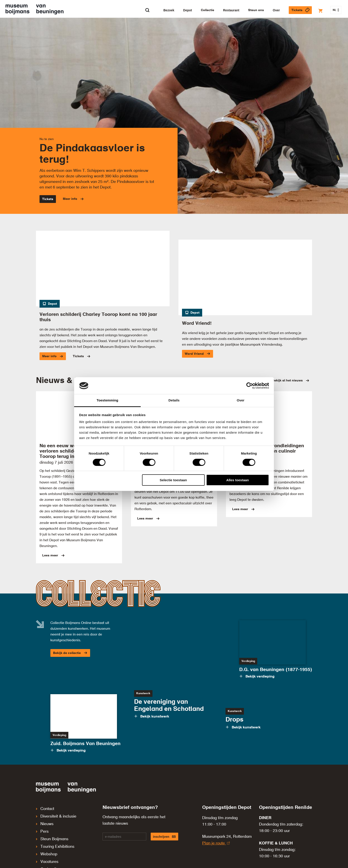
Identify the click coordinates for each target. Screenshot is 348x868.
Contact (45, 808)
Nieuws (45, 821)
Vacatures (47, 852)
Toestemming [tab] (107, 400)
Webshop (47, 846)
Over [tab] (241, 400)
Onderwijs (47, 858)
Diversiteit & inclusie (56, 814)
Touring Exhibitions (55, 839)
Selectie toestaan (173, 480)
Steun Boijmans (52, 833)
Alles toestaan (238, 480)
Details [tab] (174, 400)
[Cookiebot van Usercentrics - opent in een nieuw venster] (250, 386)
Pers (42, 827)
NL (336, 10)
